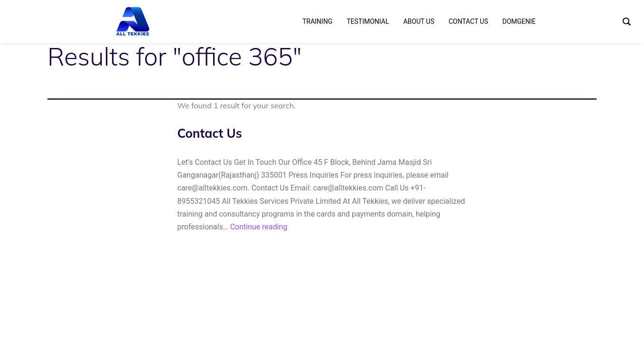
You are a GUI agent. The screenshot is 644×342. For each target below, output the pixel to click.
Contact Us (210, 133)
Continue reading (259, 227)
